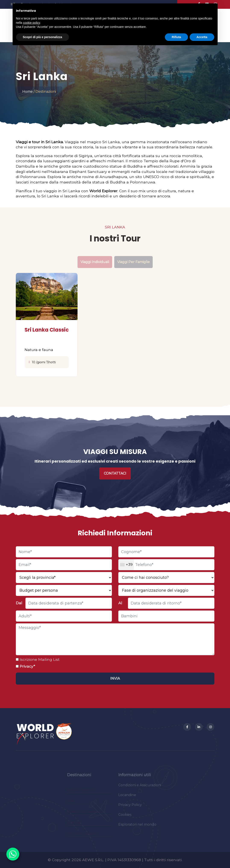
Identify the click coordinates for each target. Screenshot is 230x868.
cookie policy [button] (31, 23)
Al (120, 603)
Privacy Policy (130, 807)
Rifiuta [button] (176, 37)
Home (27, 92)
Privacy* (27, 666)
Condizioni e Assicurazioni (140, 787)
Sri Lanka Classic (47, 330)
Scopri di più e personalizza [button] (42, 37)
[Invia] (115, 679)
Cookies (125, 817)
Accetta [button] (202, 37)
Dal (19, 603)
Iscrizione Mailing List (39, 659)
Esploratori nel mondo (137, 827)
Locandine (127, 797)
